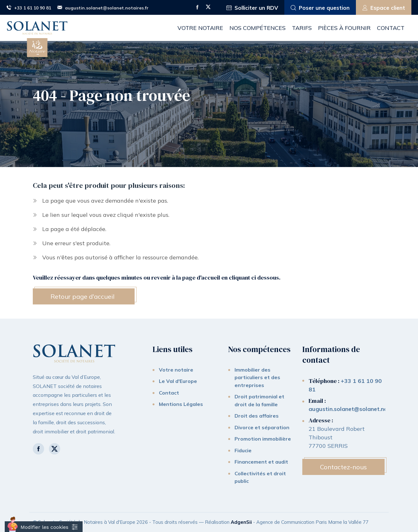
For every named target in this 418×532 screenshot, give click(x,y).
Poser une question (320, 8)
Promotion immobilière (263, 439)
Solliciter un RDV (252, 8)
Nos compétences (258, 28)
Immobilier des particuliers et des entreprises (257, 377)
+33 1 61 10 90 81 (29, 8)
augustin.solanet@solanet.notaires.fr (103, 8)
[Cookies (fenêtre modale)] (44, 527)
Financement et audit (261, 462)
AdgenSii (241, 522)
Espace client (384, 8)
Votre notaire (200, 28)
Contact (391, 28)
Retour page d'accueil (82, 296)
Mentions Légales (181, 404)
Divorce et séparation (262, 427)
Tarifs (302, 28)
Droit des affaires (257, 416)
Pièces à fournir (344, 28)
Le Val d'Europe (178, 381)
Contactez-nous (343, 467)
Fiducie (243, 450)
